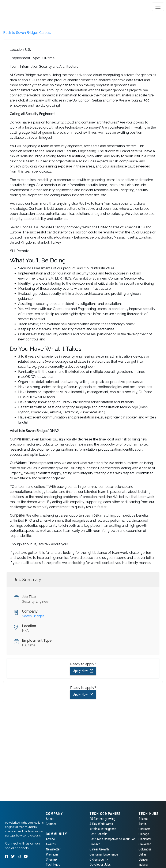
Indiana (143, 865)
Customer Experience (104, 854)
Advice (50, 839)
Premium (52, 854)
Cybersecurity (99, 859)
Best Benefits (99, 834)
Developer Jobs (100, 865)
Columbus (145, 849)
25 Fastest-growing (102, 819)
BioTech (95, 844)
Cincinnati (145, 839)
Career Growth (99, 849)
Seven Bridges (33, 616)
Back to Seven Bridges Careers (27, 33)
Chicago (144, 834)
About (50, 819)
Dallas (142, 854)
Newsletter (53, 849)
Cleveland (145, 844)
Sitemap (51, 859)
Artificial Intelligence (103, 829)
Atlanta (143, 819)
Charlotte (145, 829)
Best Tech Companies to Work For (112, 839)
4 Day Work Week (101, 824)
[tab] (20, 7)
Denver (143, 859)
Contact (51, 824)
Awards (51, 844)
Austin (143, 824)
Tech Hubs (53, 865)
